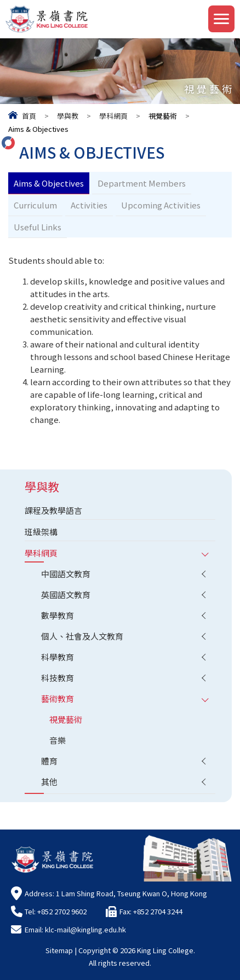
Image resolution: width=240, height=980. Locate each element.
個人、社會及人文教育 (82, 636)
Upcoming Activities (161, 205)
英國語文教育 (66, 595)
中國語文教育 (66, 574)
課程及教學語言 (53, 510)
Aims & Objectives (49, 183)
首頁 (29, 116)
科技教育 (58, 678)
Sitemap (59, 950)
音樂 (58, 740)
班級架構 (41, 532)
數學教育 (58, 615)
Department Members (142, 183)
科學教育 (58, 657)
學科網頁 (113, 116)
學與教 (68, 116)
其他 (49, 782)
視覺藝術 (66, 719)
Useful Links (38, 227)
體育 (49, 761)
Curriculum (35, 205)
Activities (89, 205)
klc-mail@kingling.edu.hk (85, 929)
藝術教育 (58, 698)
